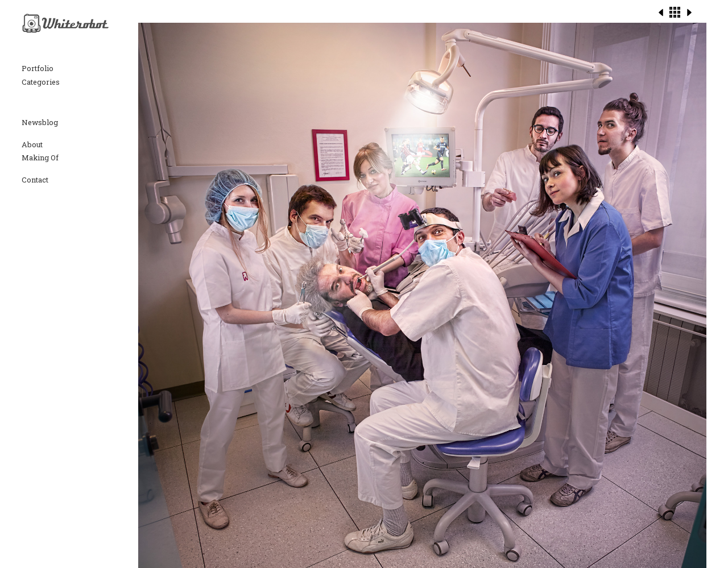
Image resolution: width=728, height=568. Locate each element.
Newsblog (40, 122)
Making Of (40, 157)
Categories (41, 82)
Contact (35, 180)
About (32, 144)
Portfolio (38, 68)
